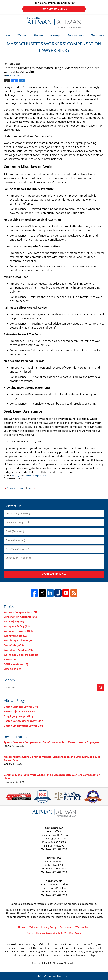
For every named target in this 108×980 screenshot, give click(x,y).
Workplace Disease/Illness (21, 655)
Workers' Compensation (36, 475)
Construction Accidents (21, 617)
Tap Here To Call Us (54, 9)
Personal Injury (76, 35)
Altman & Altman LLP (64, 963)
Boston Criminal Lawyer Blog (21, 707)
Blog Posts (75, 933)
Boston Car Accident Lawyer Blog (23, 721)
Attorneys (55, 35)
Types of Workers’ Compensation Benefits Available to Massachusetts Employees (51, 742)
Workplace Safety (17, 626)
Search (101, 687)
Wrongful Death (16, 636)
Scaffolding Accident (18, 650)
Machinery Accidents (18, 640)
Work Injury (17, 475)
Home (7, 35)
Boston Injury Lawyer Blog (19, 711)
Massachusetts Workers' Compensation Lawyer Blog (54, 23)
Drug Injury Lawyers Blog (19, 716)
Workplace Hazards (18, 631)
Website (22, 35)
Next (32, 488)
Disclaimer (66, 927)
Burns (10, 659)
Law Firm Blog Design (54, 976)
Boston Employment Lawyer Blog (23, 726)
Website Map (83, 927)
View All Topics (12, 669)
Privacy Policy (49, 927)
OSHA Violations (16, 664)
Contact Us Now (54, 574)
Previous (10, 488)
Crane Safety (14, 645)
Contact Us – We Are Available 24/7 (46, 933)
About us (38, 35)
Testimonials (98, 35)
